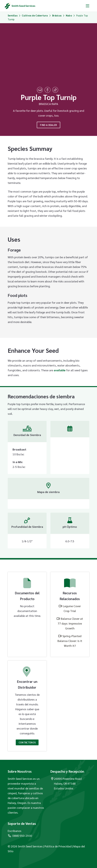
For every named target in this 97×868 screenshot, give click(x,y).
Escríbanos (15, 831)
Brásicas (57, 15)
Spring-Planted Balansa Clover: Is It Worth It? (70, 641)
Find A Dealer (48, 125)
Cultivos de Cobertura (35, 15)
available (60, 370)
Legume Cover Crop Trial (72, 608)
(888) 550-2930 (20, 836)
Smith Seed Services (23, 6)
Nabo (69, 15)
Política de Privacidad (58, 846)
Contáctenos (27, 742)
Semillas (13, 15)
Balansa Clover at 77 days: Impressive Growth (70, 623)
